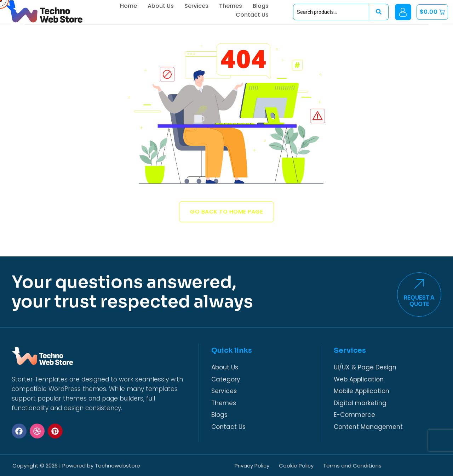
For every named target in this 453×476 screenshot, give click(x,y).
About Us (182, 8)
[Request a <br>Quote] (423, 290)
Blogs (282, 8)
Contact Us (273, 22)
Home (150, 8)
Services (218, 8)
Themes (252, 8)
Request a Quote (423, 307)
